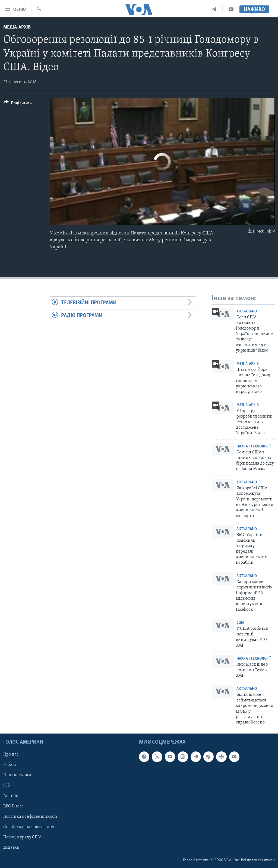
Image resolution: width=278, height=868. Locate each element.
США (240, 623)
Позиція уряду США (22, 837)
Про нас (11, 754)
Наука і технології (254, 446)
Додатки (11, 848)
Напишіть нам (17, 775)
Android (11, 796)
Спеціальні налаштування (29, 827)
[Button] (18, 104)
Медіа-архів (17, 27)
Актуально (247, 311)
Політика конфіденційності (30, 816)
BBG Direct (13, 806)
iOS (7, 785)
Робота (10, 765)
